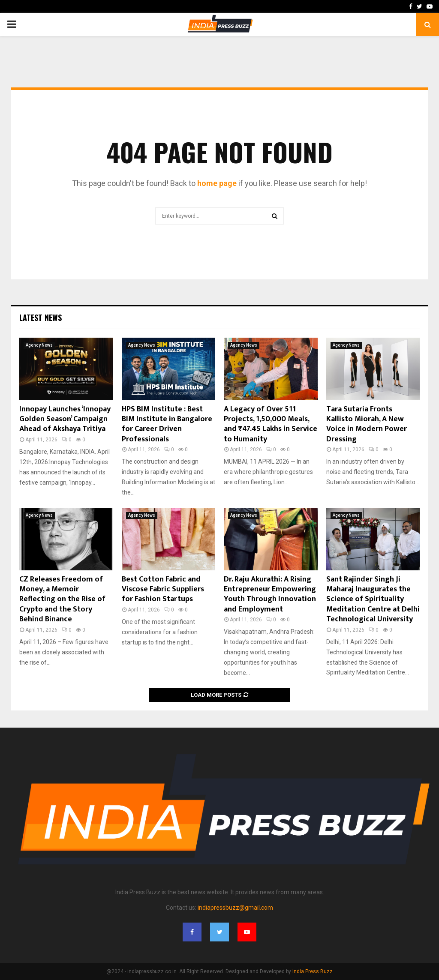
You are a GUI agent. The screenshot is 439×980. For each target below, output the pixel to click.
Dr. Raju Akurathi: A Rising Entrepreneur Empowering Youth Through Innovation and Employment (270, 594)
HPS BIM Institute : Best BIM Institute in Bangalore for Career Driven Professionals (167, 424)
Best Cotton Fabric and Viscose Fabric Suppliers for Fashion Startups (163, 589)
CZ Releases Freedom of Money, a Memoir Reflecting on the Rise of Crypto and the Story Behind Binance (62, 599)
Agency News (39, 345)
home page (217, 183)
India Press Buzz (313, 971)
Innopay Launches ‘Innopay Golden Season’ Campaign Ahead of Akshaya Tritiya (65, 419)
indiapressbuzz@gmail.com (235, 908)
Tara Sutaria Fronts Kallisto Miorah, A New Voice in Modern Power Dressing (367, 424)
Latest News (41, 318)
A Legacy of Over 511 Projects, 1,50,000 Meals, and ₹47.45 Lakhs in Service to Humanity (271, 424)
